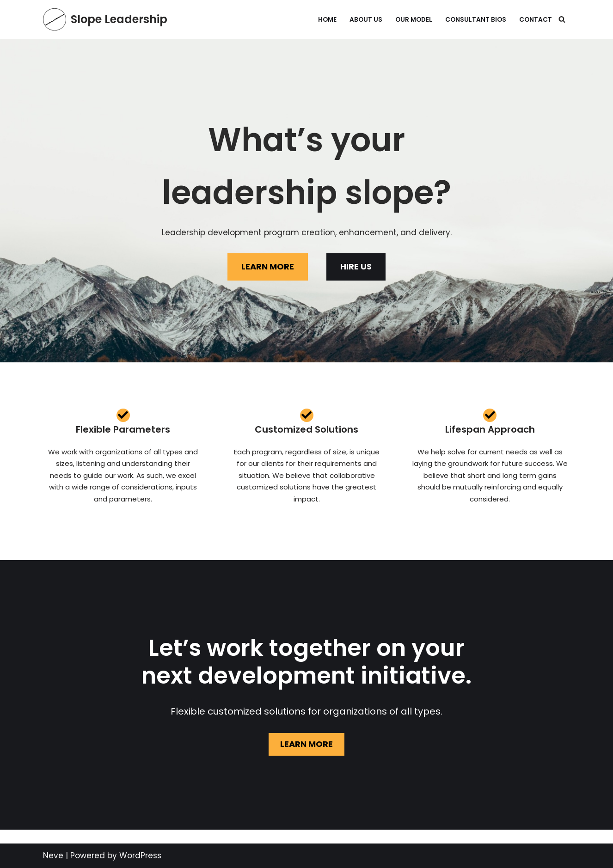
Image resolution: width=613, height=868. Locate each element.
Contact (536, 20)
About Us (366, 20)
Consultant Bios (476, 20)
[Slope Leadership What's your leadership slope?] (105, 19)
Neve (53, 856)
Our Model (414, 20)
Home (327, 20)
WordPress (140, 856)
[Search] (562, 19)
